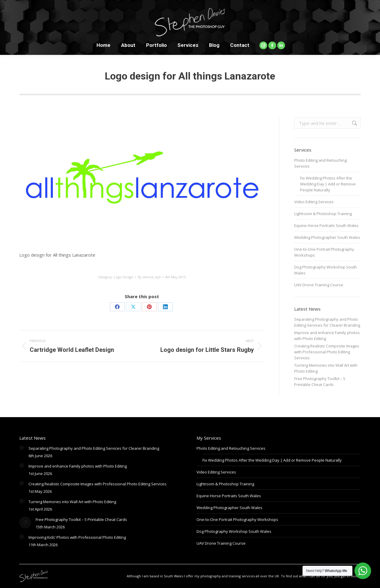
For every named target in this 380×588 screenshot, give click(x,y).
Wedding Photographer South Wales (327, 237)
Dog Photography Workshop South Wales (326, 270)
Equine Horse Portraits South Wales (326, 225)
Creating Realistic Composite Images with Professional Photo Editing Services (327, 352)
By (149, 277)
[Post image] (22, 448)
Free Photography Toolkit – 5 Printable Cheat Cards (320, 382)
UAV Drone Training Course (319, 285)
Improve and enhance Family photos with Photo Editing (327, 336)
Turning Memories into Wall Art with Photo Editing (326, 368)
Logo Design (124, 277)
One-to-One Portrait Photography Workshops (324, 252)
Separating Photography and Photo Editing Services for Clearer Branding (327, 322)
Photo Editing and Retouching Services (320, 163)
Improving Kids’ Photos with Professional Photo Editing (77, 537)
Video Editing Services (314, 202)
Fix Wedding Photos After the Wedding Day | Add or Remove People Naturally (328, 184)
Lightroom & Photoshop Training (323, 214)
